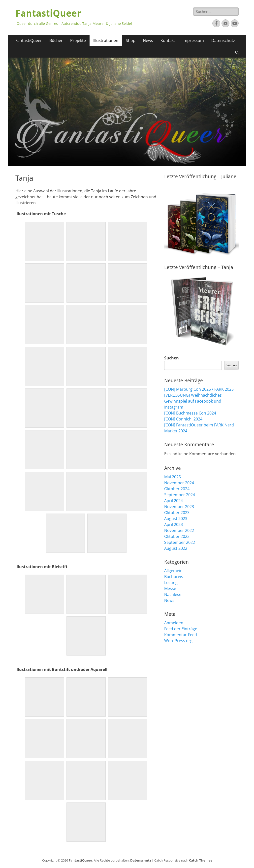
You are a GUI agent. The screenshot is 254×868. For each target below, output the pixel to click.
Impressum (193, 40)
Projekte (78, 40)
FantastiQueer (48, 13)
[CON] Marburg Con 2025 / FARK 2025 (199, 389)
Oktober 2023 (177, 513)
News (148, 40)
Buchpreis (174, 577)
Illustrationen (106, 40)
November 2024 (179, 483)
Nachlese (173, 594)
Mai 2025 (173, 477)
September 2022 (180, 542)
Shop (131, 40)
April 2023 (174, 524)
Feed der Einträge (181, 629)
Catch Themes (201, 860)
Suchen (172, 358)
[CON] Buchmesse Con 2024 (190, 413)
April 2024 (174, 501)
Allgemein (173, 571)
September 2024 (180, 495)
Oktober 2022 (177, 536)
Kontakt (168, 40)
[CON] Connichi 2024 (183, 419)
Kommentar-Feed (181, 635)
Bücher (56, 40)
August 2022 (176, 548)
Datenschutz (223, 40)
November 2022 (179, 530)
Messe (170, 589)
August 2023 (176, 519)
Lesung (171, 583)
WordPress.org (178, 641)
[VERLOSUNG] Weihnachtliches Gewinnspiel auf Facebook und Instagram (193, 401)
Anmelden (174, 623)
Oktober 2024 (177, 489)
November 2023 (179, 507)
